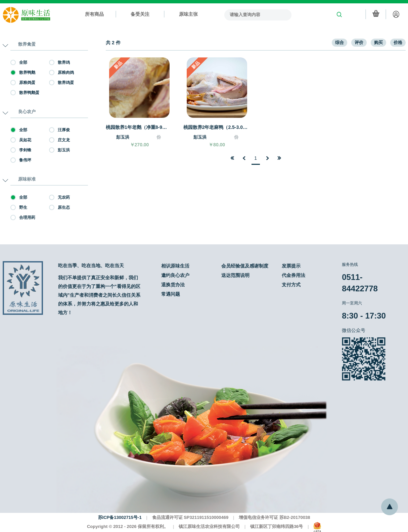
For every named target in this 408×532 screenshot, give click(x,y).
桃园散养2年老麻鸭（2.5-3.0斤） (216, 127)
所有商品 (94, 14)
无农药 (59, 197)
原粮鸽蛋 (23, 83)
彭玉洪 (59, 150)
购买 (378, 42)
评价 (359, 42)
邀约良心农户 (175, 275)
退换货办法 (173, 285)
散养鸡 (59, 62)
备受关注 (140, 14)
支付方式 (291, 285)
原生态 (59, 207)
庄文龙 (59, 140)
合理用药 (23, 217)
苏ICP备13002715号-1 (120, 517)
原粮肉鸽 (61, 72)
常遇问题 (171, 294)
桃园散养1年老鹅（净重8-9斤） (138, 127)
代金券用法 (293, 275)
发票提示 (291, 266)
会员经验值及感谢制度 (245, 266)
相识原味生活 (175, 266)
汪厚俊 (59, 130)
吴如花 (21, 140)
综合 (339, 42)
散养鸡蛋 (61, 83)
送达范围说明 (235, 275)
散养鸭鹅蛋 (25, 93)
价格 (398, 42)
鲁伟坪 (21, 160)
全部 (19, 62)
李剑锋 (21, 150)
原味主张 (188, 14)
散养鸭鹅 (23, 72)
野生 (19, 207)
